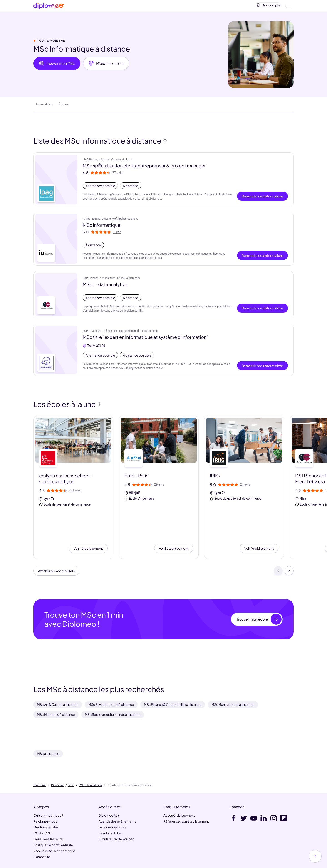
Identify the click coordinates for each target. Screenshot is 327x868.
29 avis (159, 486)
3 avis (117, 234)
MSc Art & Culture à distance (58, 677)
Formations (45, 106)
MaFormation (96, 845)
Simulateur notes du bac (116, 812)
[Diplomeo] (49, 7)
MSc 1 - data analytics (105, 286)
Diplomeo (40, 758)
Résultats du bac (111, 806)
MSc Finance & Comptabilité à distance (173, 677)
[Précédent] (278, 542)
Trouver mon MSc (57, 65)
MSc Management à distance (233, 677)
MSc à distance (48, 726)
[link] (153, 862)
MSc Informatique (90, 758)
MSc (71, 758)
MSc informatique (102, 227)
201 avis (75, 492)
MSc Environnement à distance (111, 677)
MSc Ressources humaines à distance (113, 687)
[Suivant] (289, 542)
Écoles (64, 106)
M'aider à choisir (106, 65)
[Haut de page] (315, 856)
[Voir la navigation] (289, 7)
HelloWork (73, 845)
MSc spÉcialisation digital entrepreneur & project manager (144, 167)
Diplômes (57, 758)
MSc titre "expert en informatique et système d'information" (145, 339)
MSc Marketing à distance (56, 687)
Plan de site (42, 829)
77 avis (117, 175)
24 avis (245, 486)
